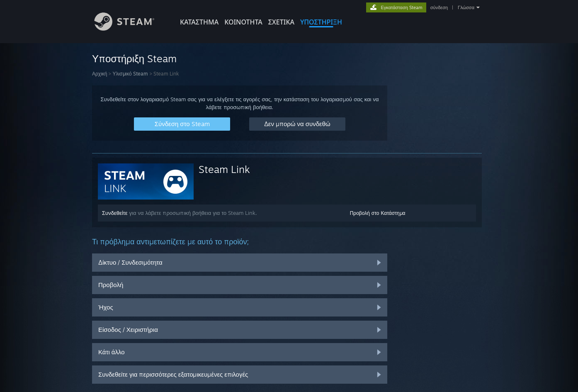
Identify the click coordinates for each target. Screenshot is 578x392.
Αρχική (100, 74)
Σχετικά (281, 22)
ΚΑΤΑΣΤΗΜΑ (199, 22)
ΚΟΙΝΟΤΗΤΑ (243, 22)
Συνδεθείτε (115, 213)
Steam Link (224, 169)
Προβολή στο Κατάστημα (378, 213)
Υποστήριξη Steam (134, 58)
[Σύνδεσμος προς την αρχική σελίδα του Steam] (131, 28)
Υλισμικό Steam (130, 74)
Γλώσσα (466, 7)
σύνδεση (439, 7)
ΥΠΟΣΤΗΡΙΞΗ (321, 22)
